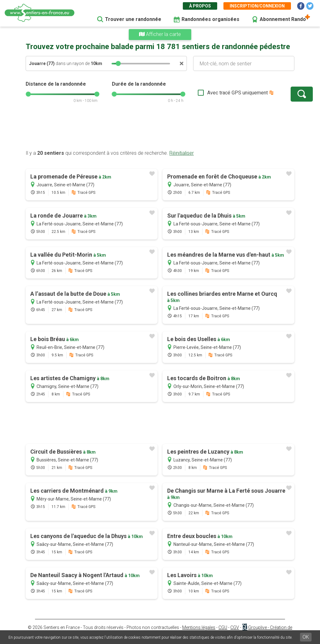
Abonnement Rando (283, 19)
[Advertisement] (160, 130)
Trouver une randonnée (133, 19)
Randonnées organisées (210, 19)
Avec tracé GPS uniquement (218, 93)
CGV (235, 627)
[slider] (118, 63)
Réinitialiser (182, 153)
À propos (200, 6)
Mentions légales (199, 627)
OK (306, 637)
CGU (223, 627)
